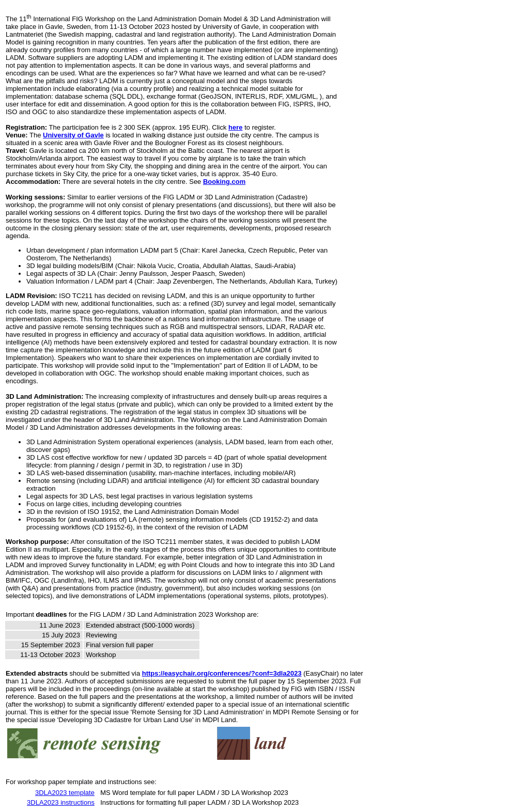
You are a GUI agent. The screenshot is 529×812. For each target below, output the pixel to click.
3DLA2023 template (65, 793)
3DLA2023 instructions (61, 802)
